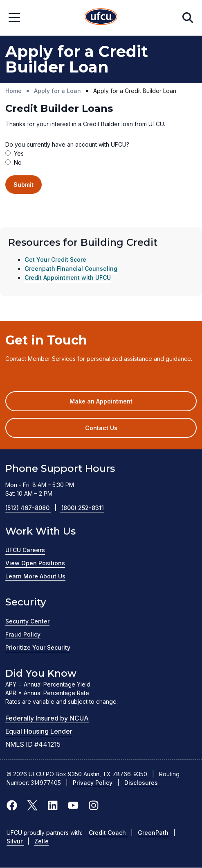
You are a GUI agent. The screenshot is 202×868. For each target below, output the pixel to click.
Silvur (15, 841)
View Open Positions (35, 563)
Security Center (27, 621)
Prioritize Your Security (38, 647)
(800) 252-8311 (83, 508)
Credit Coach (108, 833)
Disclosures (141, 783)
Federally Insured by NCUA (47, 718)
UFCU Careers (25, 550)
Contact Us (101, 428)
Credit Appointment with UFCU (68, 278)
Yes (19, 153)
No (18, 162)
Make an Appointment (113, 404)
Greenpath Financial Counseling (71, 269)
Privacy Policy (93, 783)
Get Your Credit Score (55, 259)
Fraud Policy (23, 634)
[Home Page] (101, 18)
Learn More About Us (35, 576)
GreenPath (153, 833)
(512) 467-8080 (33, 508)
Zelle (42, 841)
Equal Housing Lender (39, 731)
